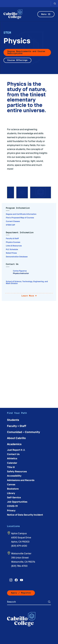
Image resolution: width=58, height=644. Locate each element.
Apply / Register (21, 593)
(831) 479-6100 (19, 546)
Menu (46, 14)
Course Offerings (17, 60)
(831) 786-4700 (19, 566)
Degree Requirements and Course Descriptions (26, 52)
